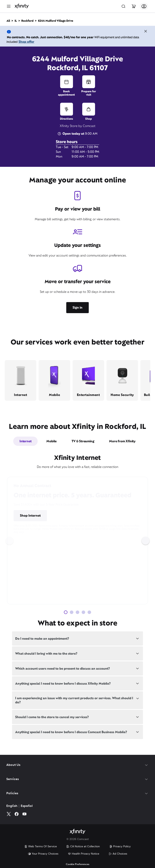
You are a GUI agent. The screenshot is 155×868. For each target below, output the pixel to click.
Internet (25, 441)
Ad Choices (118, 854)
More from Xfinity (122, 441)
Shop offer (26, 42)
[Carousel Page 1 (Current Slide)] (66, 612)
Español (27, 806)
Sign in (77, 308)
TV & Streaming (83, 441)
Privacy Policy (120, 846)
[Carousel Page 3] (77, 612)
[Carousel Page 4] (83, 612)
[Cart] (134, 6)
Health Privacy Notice (84, 854)
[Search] (123, 6)
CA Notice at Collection (83, 846)
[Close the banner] (146, 32)
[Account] (144, 6)
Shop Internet (30, 516)
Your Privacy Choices (43, 854)
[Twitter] (9, 814)
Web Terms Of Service (41, 846)
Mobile (51, 441)
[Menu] (9, 6)
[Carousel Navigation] (77, 541)
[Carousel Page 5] (89, 612)
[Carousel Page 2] (72, 612)
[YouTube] (24, 814)
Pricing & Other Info (64, 516)
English (12, 806)
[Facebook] (17, 814)
